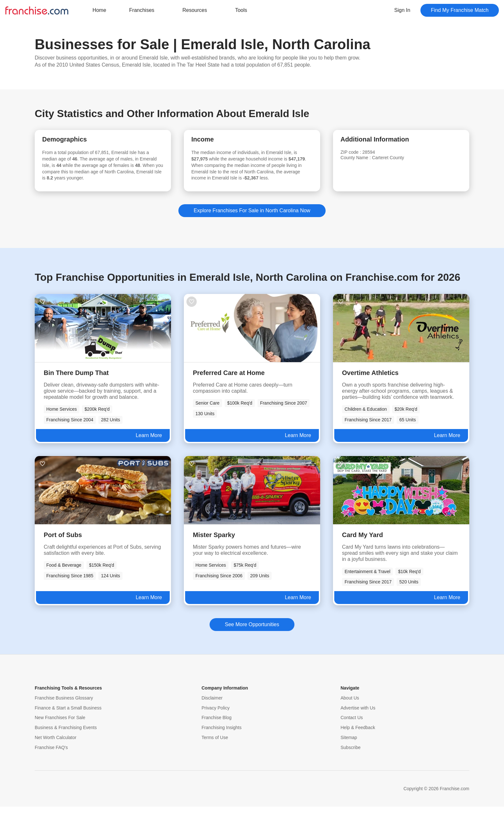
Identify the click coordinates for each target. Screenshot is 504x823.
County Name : (364, 161)
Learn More (149, 452)
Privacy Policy (216, 724)
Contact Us (352, 734)
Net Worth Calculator (56, 754)
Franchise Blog (216, 734)
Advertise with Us (358, 724)
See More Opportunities (252, 641)
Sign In (402, 10)
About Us (350, 714)
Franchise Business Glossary (64, 714)
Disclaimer (212, 714)
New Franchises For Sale (60, 734)
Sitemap (349, 754)
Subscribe (351, 764)
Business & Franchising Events (66, 744)
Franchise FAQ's (51, 764)
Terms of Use (215, 754)
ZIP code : (358, 155)
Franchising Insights (222, 744)
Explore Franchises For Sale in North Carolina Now (252, 227)
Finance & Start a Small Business (68, 724)
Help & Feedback (358, 744)
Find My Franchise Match (460, 10)
